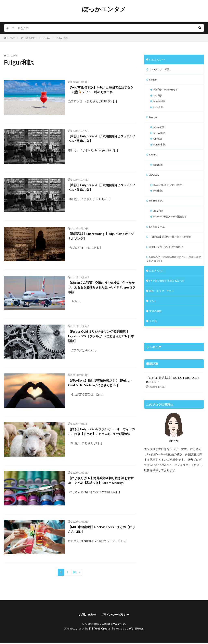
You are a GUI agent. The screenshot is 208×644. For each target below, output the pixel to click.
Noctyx (47, 38)
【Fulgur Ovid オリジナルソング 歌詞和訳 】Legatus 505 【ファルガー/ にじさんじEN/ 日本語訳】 (102, 337)
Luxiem (154, 81)
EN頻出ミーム (158, 237)
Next (75, 572)
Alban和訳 (160, 132)
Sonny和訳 (160, 138)
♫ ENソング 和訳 (161, 70)
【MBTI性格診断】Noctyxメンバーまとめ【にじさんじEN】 (101, 530)
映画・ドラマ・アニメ (164, 305)
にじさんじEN (29, 38)
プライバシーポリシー (116, 615)
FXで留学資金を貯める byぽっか (170, 295)
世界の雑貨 (156, 326)
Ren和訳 (159, 172)
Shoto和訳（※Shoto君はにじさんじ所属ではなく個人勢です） (174, 271)
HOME (11, 38)
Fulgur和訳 (62, 38)
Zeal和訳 (159, 221)
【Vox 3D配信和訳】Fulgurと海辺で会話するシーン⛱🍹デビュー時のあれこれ (101, 90)
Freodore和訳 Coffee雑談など (172, 227)
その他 (154, 337)
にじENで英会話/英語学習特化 (169, 259)
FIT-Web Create (99, 629)
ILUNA (154, 161)
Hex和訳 (159, 199)
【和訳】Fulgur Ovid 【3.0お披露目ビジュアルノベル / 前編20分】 (101, 188)
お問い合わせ (86, 615)
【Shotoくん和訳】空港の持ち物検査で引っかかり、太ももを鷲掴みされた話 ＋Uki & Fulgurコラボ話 (101, 288)
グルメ (154, 316)
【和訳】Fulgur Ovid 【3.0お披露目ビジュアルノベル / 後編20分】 (101, 139)
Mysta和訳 (160, 104)
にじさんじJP (158, 284)
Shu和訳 (159, 98)
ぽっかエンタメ (104, 9)
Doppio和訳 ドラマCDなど (170, 193)
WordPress (137, 629)
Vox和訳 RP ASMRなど (168, 92)
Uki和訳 (158, 144)
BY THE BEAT (158, 210)
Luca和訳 (159, 111)
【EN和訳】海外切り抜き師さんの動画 (174, 248)
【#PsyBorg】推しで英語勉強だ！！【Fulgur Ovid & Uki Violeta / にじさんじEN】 (101, 386)
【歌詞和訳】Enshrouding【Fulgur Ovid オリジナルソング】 (101, 237)
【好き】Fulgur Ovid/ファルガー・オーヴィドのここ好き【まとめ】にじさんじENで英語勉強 (101, 435)
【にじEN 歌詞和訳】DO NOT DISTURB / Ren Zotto (173, 396)
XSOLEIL (155, 182)
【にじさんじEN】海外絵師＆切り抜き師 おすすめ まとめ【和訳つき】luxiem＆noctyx (101, 484)
